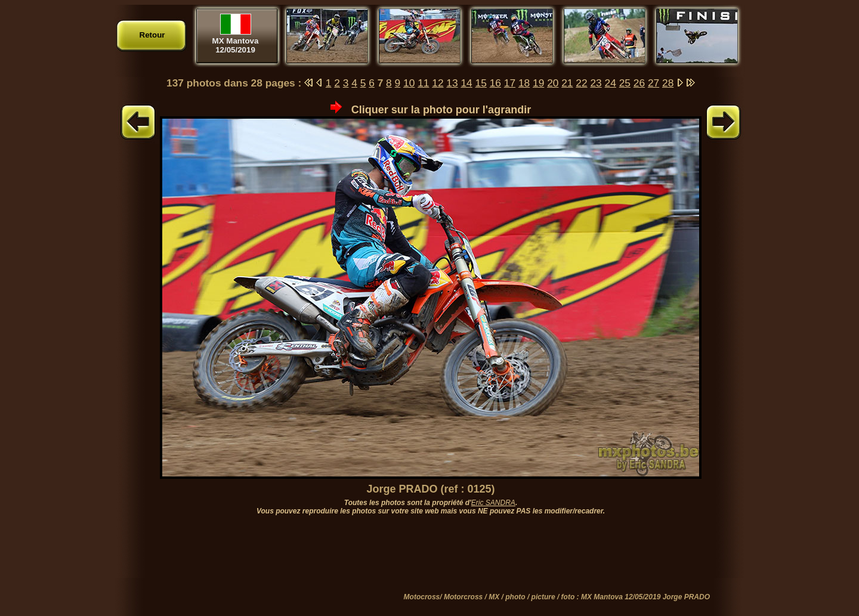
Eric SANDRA (493, 503)
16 (495, 83)
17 (510, 83)
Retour (152, 35)
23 (596, 83)
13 (452, 83)
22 (581, 83)
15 (481, 83)
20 (553, 83)
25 (625, 83)
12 (438, 83)
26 (639, 83)
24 (611, 83)
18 (524, 83)
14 (466, 83)
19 (538, 83)
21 (567, 83)
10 (409, 83)
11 (423, 83)
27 (653, 83)
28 (668, 83)
